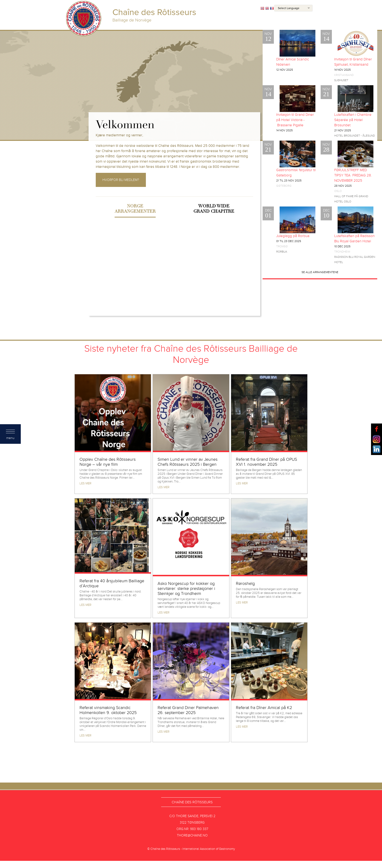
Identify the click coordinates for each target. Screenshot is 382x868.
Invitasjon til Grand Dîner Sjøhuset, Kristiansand (353, 62)
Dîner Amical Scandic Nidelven (293, 62)
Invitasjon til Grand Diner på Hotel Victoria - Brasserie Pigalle (295, 120)
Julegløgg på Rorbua (293, 236)
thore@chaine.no (192, 835)
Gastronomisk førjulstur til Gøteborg (296, 173)
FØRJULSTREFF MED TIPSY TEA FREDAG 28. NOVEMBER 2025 (353, 175)
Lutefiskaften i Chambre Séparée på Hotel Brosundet (353, 120)
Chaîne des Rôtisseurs (192, 802)
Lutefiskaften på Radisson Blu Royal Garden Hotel (354, 238)
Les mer (85, 483)
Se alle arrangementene (320, 272)
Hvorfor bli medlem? (121, 180)
